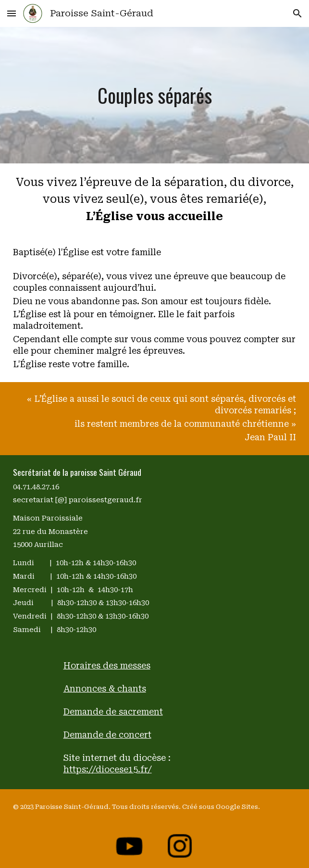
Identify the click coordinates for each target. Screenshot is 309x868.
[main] (154, 95)
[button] (12, 13)
